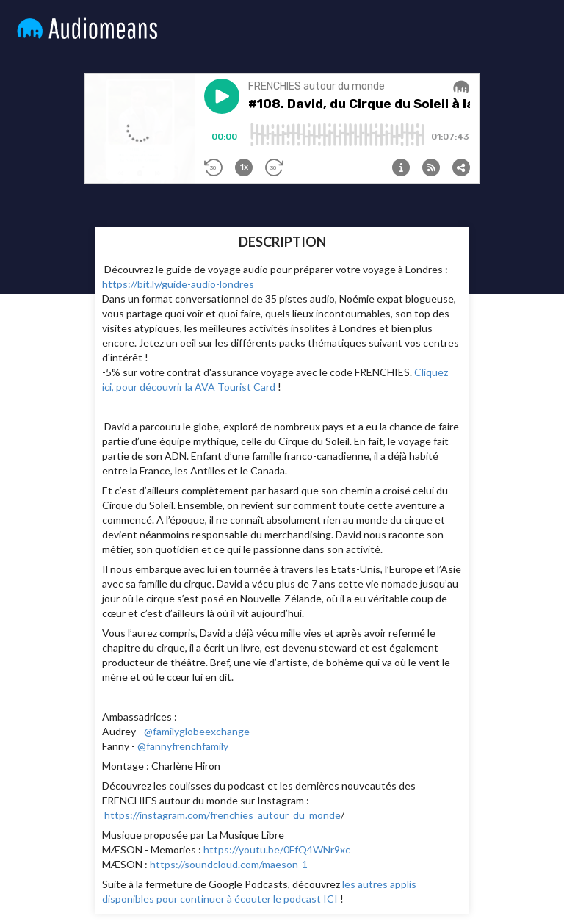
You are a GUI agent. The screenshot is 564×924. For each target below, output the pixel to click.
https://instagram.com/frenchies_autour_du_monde (223, 815)
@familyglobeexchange (197, 731)
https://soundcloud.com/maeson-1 (229, 864)
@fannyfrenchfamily (183, 746)
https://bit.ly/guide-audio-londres (178, 284)
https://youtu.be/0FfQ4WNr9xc (277, 849)
